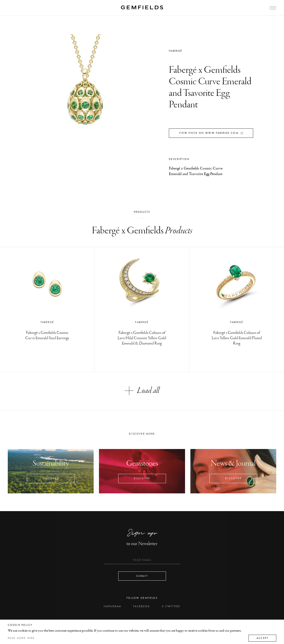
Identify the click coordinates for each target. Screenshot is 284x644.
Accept (262, 638)
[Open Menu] (273, 8)
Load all (142, 391)
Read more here (21, 638)
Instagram (112, 606)
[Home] (142, 7)
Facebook (142, 606)
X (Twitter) (171, 606)
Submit (142, 576)
